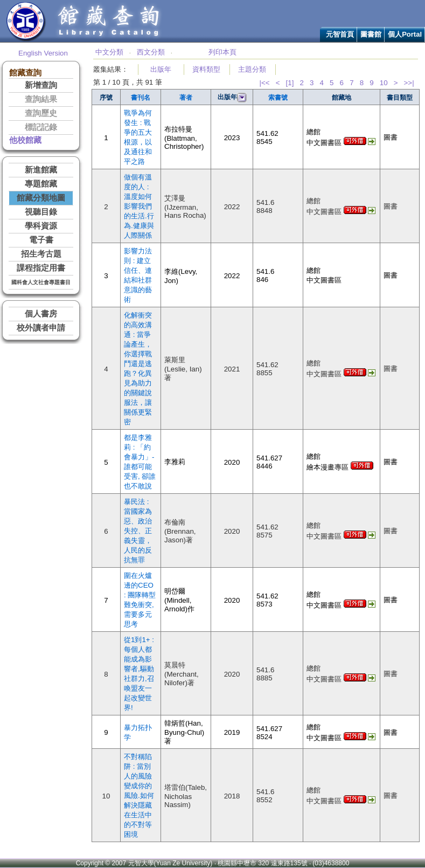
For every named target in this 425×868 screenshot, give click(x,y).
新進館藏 (41, 170)
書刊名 (141, 98)
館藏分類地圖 (41, 198)
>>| (409, 83)
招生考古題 (41, 254)
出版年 (161, 69)
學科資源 (41, 226)
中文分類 (109, 52)
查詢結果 (41, 99)
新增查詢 (41, 85)
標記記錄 (41, 127)
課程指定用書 (41, 268)
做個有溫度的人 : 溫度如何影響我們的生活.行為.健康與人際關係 (139, 206)
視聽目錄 (41, 212)
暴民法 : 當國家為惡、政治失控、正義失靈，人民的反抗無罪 (138, 531)
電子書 (41, 240)
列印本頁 (222, 52)
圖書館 (371, 34)
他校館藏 (25, 140)
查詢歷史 (41, 113)
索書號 (278, 98)
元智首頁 (340, 34)
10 (384, 83)
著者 (186, 98)
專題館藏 (41, 184)
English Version (43, 53)
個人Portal (405, 34)
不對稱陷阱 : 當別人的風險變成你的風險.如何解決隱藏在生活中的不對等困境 (139, 795)
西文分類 (151, 52)
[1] (290, 83)
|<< (264, 83)
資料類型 (206, 69)
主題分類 (252, 69)
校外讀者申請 (41, 328)
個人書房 (41, 314)
